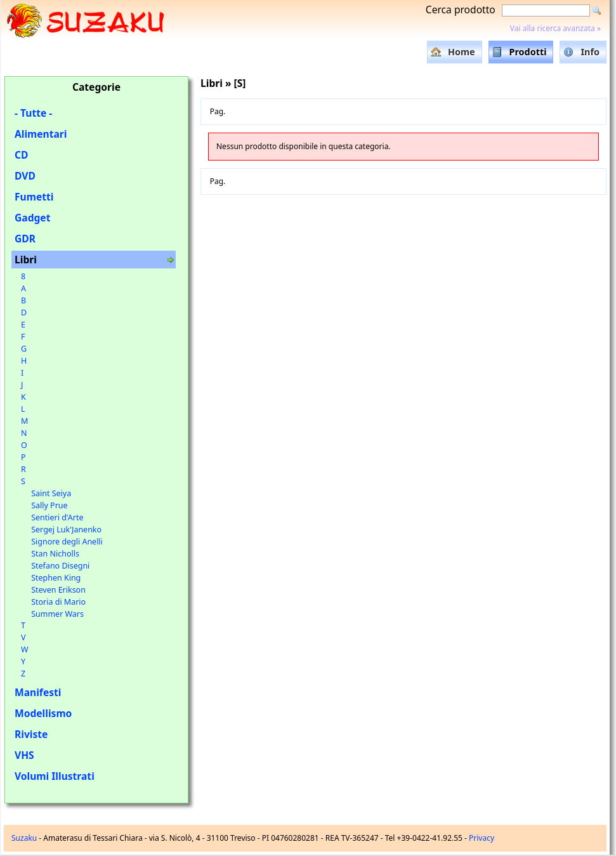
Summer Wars (57, 614)
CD (21, 155)
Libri (26, 260)
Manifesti (38, 692)
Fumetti (34, 197)
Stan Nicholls (55, 554)
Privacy (482, 838)
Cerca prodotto (461, 10)
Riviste (31, 734)
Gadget (32, 218)
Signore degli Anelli (67, 542)
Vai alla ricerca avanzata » (555, 28)
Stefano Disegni (60, 566)
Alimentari (41, 134)
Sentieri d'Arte (57, 517)
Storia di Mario (58, 602)
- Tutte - (33, 113)
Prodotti (528, 52)
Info (590, 52)
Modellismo (43, 713)
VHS (24, 755)
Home (462, 52)
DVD (25, 176)
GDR (25, 239)
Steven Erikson (58, 590)
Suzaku (24, 838)
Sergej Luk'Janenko (66, 530)
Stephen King (56, 578)
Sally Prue (49, 505)
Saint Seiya (51, 493)
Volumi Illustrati (55, 776)
